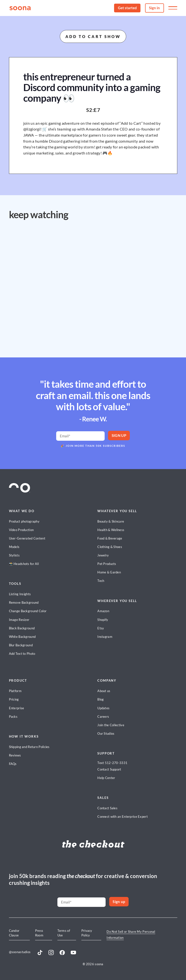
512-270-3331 (116, 763)
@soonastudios (20, 952)
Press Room (39, 933)
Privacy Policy (87, 933)
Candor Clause (14, 933)
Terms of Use (64, 933)
